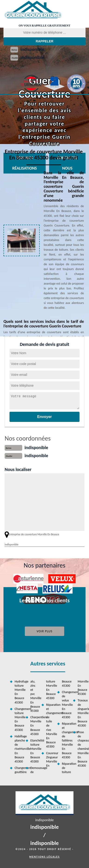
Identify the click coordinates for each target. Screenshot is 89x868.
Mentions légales (44, 857)
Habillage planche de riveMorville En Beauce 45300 (19, 749)
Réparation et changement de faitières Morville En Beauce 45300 (66, 740)
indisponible (32, 49)
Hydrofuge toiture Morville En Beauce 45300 (19, 692)
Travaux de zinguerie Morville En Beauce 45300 (82, 713)
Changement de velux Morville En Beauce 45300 (66, 705)
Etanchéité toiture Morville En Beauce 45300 (34, 751)
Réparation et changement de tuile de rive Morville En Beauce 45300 (50, 726)
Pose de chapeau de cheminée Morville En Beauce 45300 (82, 749)
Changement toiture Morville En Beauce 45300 (19, 719)
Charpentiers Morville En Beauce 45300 (34, 726)
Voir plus (45, 631)
